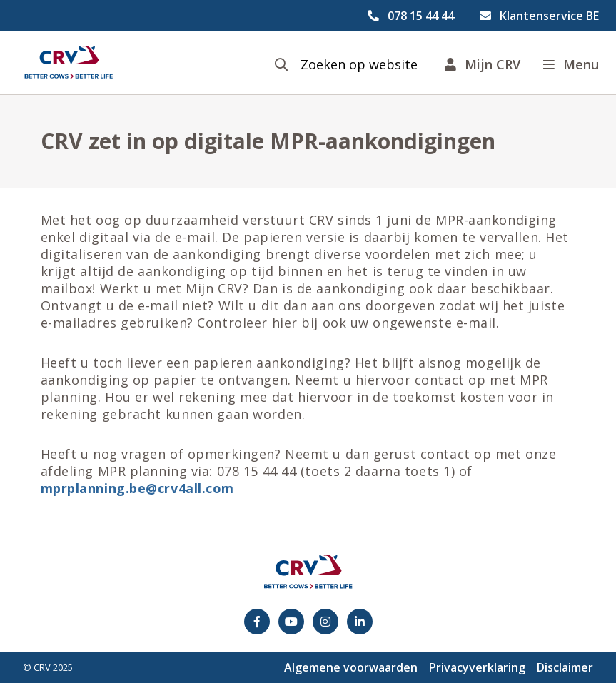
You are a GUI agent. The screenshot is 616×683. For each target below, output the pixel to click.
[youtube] (291, 622)
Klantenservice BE (549, 16)
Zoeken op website (359, 65)
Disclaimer (565, 667)
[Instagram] (325, 622)
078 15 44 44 (421, 16)
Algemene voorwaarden (351, 667)
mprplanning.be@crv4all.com (138, 488)
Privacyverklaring (477, 667)
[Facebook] (257, 622)
